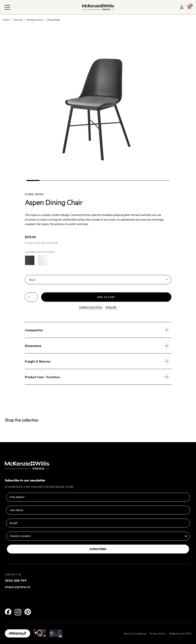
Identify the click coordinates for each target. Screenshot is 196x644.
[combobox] (97, 536)
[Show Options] (186, 536)
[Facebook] (8, 612)
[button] (189, 7)
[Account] (182, 7)
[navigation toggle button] (7, 7)
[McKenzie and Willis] (98, 7)
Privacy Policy (158, 633)
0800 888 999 (16, 580)
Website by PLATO (180, 633)
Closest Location (18, 529)
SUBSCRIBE (98, 549)
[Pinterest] (28, 612)
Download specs (91, 307)
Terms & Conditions (135, 633)
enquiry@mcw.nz (18, 587)
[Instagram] (18, 612)
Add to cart (106, 297)
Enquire (111, 307)
